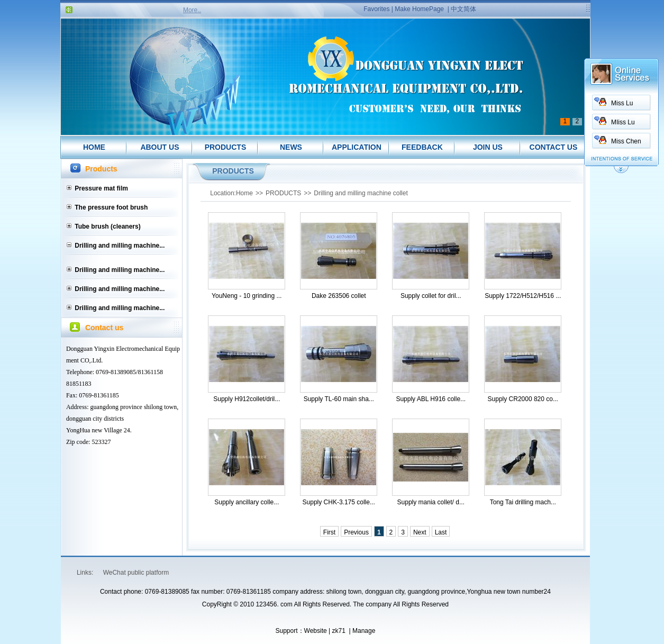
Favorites (376, 9)
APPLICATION (357, 147)
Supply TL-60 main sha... (339, 399)
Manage (364, 631)
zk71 (338, 631)
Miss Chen (626, 141)
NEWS (291, 147)
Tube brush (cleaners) (107, 226)
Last (441, 532)
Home (244, 193)
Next (420, 532)
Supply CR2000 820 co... (523, 399)
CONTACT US (554, 147)
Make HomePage (419, 9)
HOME (94, 147)
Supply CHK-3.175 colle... (339, 502)
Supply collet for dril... (431, 296)
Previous (356, 532)
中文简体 (463, 9)
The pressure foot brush (111, 207)
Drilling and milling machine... (120, 246)
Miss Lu (622, 103)
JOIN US (488, 147)
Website (316, 631)
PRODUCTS (226, 147)
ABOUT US (160, 147)
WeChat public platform (136, 573)
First (329, 532)
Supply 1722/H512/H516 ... (523, 296)
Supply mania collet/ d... (431, 502)
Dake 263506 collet (339, 296)
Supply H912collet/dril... (247, 399)
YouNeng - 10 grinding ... (247, 296)
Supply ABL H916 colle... (431, 399)
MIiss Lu (623, 122)
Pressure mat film (101, 188)
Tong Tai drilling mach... (523, 502)
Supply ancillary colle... (247, 502)
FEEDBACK (422, 147)
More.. (192, 10)
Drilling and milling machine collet (361, 193)
